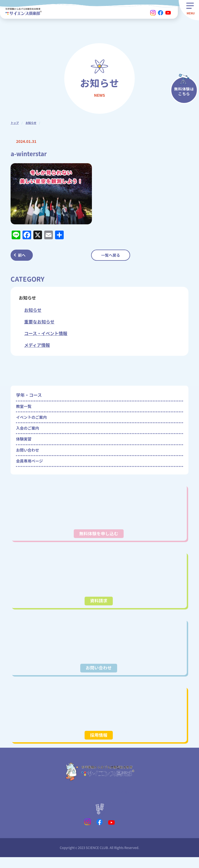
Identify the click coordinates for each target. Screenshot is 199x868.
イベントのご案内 (33, 419)
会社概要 (127, 802)
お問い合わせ (29, 456)
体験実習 (25, 444)
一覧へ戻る (111, 255)
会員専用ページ (31, 468)
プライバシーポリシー (84, 802)
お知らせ (31, 123)
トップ (15, 123)
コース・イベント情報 (46, 333)
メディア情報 (37, 345)
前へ (22, 255)
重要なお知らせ (39, 322)
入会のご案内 (29, 432)
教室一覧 (25, 407)
